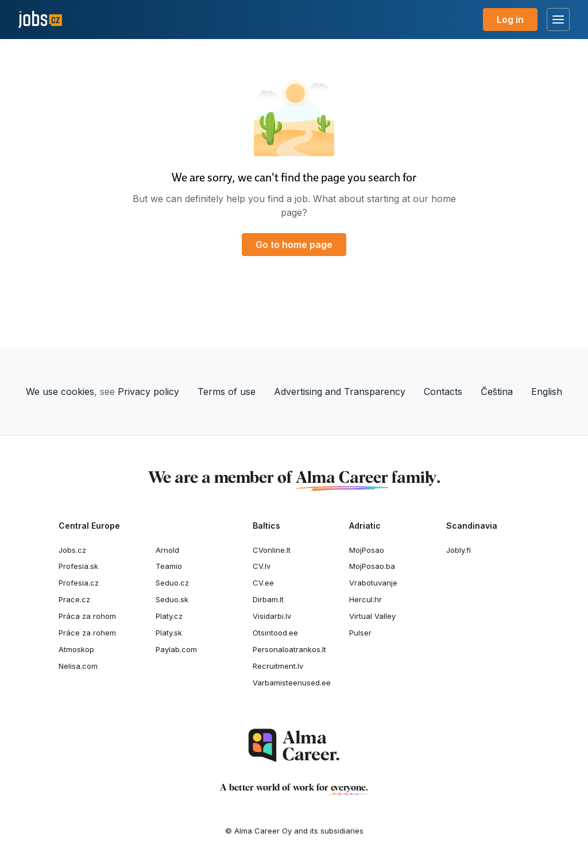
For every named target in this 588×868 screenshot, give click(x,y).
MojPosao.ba (372, 566)
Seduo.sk (172, 599)
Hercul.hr (365, 599)
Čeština (497, 392)
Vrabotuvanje (373, 583)
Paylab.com (176, 649)
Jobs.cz (72, 550)
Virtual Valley (372, 616)
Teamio (169, 566)
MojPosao (367, 550)
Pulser (360, 633)
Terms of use (227, 392)
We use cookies (60, 392)
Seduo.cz (172, 583)
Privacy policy (148, 392)
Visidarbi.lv (272, 616)
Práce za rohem (87, 633)
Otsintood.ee (275, 633)
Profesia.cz (79, 583)
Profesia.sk (78, 566)
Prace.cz (74, 599)
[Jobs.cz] (40, 20)
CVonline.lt (272, 550)
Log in (510, 20)
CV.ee (263, 583)
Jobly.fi (459, 550)
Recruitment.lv (278, 666)
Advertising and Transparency (340, 392)
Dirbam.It (268, 599)
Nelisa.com (78, 666)
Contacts (443, 392)
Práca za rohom (87, 616)
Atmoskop (76, 649)
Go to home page (294, 245)
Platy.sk (169, 633)
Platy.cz (169, 616)
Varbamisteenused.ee (292, 683)
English (547, 392)
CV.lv (262, 566)
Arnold (167, 550)
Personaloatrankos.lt (289, 649)
